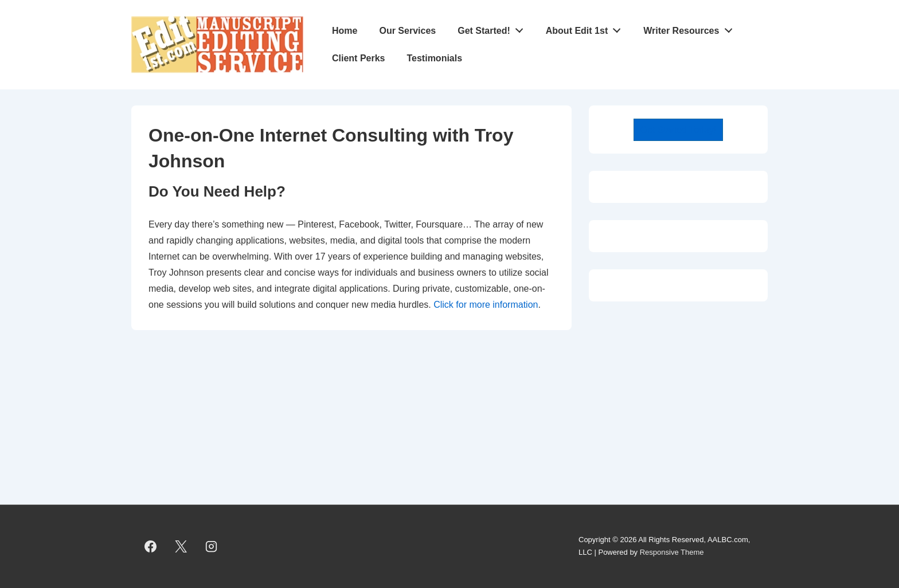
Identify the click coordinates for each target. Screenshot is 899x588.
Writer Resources (691, 28)
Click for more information (486, 305)
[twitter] (181, 546)
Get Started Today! (678, 130)
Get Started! (493, 28)
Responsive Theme (672, 552)
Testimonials (434, 58)
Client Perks (358, 58)
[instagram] (212, 546)
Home (345, 31)
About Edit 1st (587, 28)
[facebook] (151, 546)
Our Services (407, 31)
